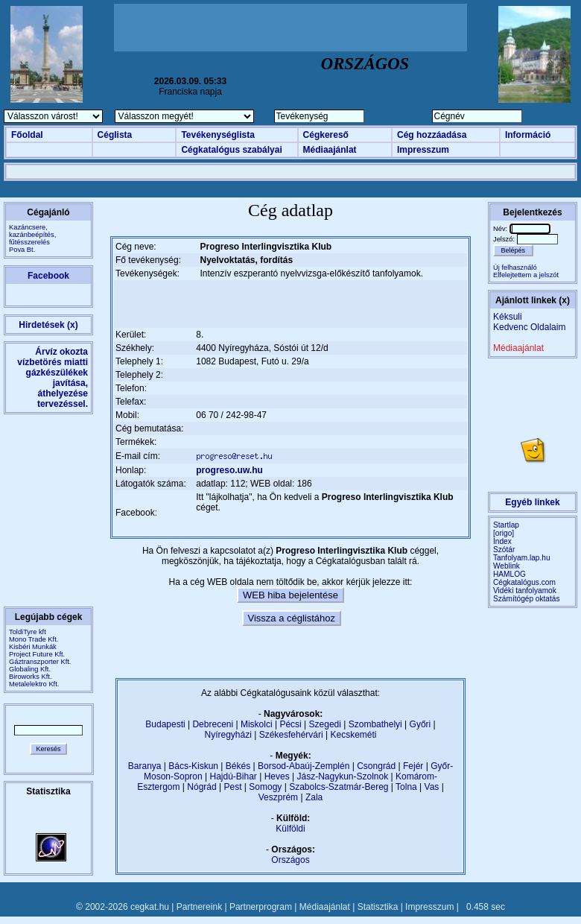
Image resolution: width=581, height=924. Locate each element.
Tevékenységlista (218, 135)
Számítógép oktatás (527, 599)
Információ (528, 135)
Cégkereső (326, 135)
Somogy (265, 787)
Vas (432, 787)
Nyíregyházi (228, 735)
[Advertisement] (290, 28)
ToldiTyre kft (28, 632)
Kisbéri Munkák (33, 647)
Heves (277, 776)
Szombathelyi (375, 724)
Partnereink (199, 907)
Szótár (504, 550)
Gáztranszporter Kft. (40, 662)
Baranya (145, 766)
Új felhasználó (515, 268)
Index (502, 541)
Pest (232, 787)
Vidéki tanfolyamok (525, 591)
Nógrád (201, 787)
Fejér (413, 766)
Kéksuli (508, 317)
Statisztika (378, 907)
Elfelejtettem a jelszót (526, 275)
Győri (420, 724)
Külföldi (290, 829)
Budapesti (165, 724)
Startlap (506, 525)
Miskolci (257, 724)
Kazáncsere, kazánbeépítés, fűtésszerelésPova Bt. (32, 238)
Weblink (507, 566)
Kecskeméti (353, 735)
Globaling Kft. (30, 669)
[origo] (504, 533)
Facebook (48, 276)
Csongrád (376, 766)
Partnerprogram (261, 907)
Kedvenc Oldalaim (529, 327)
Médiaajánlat (330, 150)
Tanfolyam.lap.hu (522, 558)
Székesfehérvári (291, 735)
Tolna (406, 787)
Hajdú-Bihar (234, 776)
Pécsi (290, 724)
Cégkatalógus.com (524, 582)
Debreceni (213, 724)
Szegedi (325, 724)
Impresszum (423, 150)
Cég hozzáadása (432, 135)
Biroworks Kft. (31, 677)
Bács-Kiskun (193, 766)
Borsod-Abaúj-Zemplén (304, 766)
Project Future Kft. (37, 654)
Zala (314, 797)
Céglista (115, 135)
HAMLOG (509, 574)
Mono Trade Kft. (34, 639)
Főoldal (27, 135)
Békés (238, 766)
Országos (290, 860)
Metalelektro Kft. (34, 684)
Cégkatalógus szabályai (231, 150)
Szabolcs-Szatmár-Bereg (339, 787)
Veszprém (278, 797)
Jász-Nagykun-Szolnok (342, 776)
